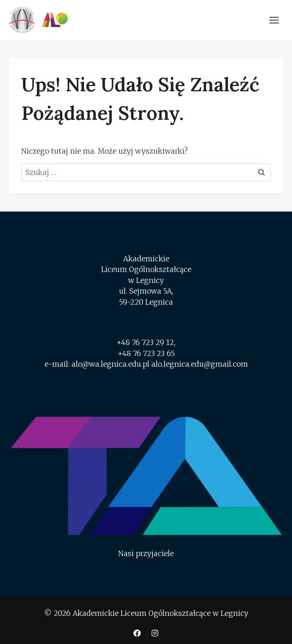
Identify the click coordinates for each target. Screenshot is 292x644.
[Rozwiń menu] (274, 20)
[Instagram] (155, 633)
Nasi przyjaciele (146, 553)
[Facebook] (137, 633)
